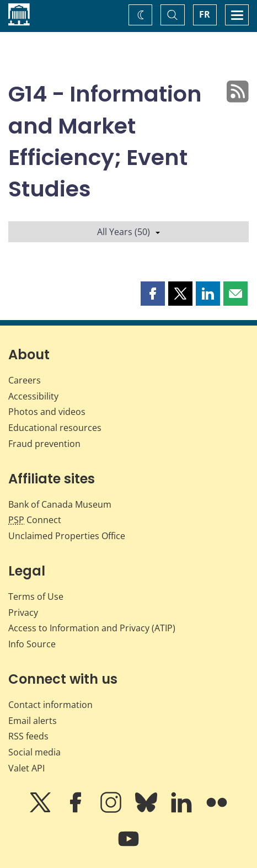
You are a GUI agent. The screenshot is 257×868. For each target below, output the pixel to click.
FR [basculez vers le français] (205, 14)
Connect (35, 520)
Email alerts (33, 721)
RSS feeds (28, 736)
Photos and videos (47, 412)
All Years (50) (128, 232)
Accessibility (33, 396)
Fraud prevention (44, 444)
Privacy (23, 613)
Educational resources (55, 428)
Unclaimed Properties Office (67, 536)
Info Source (32, 644)
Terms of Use (36, 597)
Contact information (50, 705)
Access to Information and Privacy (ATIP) (92, 628)
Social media (34, 752)
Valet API (26, 768)
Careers (25, 380)
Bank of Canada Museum (60, 504)
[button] (153, 294)
